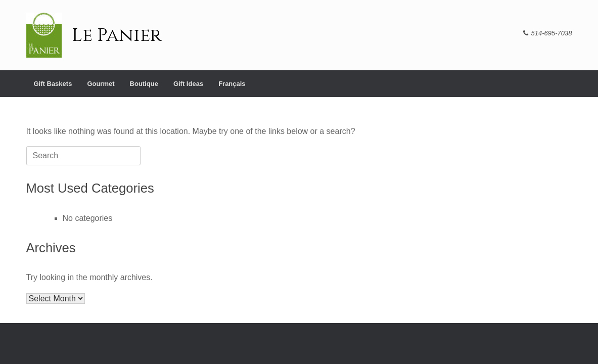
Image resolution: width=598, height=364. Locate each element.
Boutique (144, 84)
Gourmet (101, 84)
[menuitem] (232, 84)
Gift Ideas (188, 84)
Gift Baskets (53, 84)
